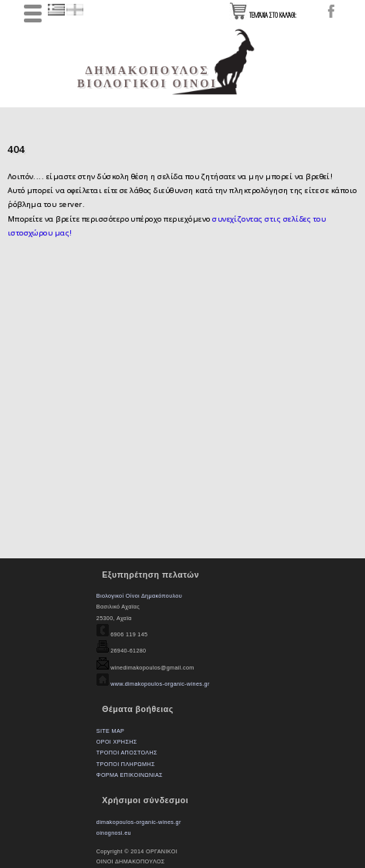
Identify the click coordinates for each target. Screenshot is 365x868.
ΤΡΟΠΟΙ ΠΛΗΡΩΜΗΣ (126, 764)
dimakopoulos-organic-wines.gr (139, 822)
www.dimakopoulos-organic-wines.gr (159, 684)
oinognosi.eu (114, 833)
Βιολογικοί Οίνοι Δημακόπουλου (139, 596)
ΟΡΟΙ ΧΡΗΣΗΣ (117, 742)
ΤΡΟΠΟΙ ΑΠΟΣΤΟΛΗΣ (127, 753)
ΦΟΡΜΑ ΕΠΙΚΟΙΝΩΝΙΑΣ (130, 775)
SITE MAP (110, 731)
